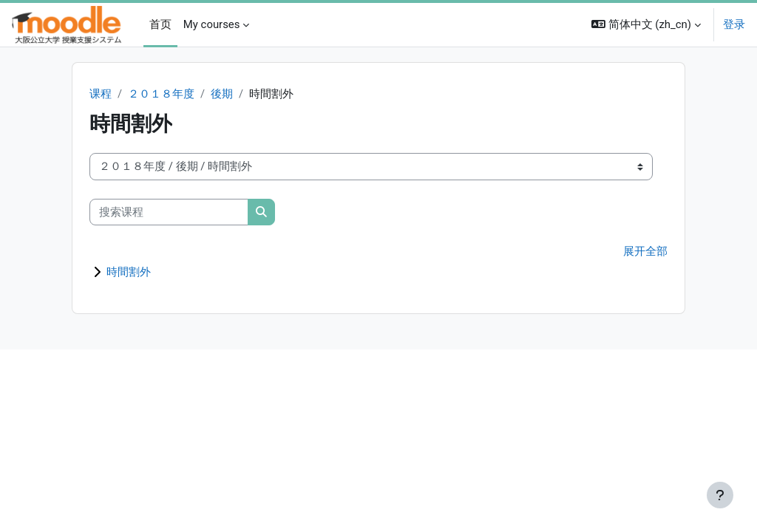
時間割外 (129, 273)
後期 (222, 95)
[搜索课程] (169, 212)
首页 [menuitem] (160, 24)
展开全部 (645, 253)
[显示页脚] (720, 495)
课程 (101, 95)
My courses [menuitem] (212, 24)
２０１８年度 (161, 95)
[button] (646, 25)
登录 (734, 24)
